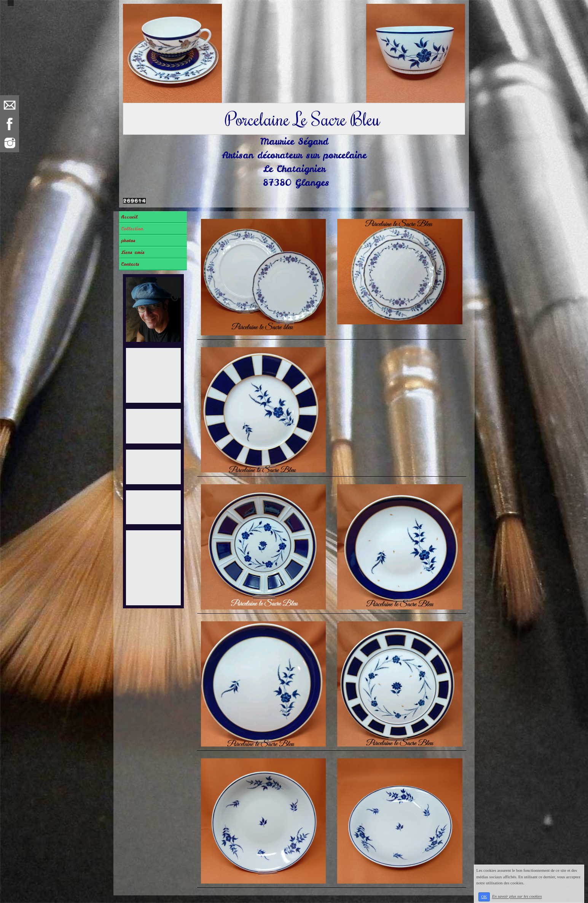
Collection (132, 229)
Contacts (130, 264)
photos (128, 241)
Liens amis (133, 252)
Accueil (129, 217)
